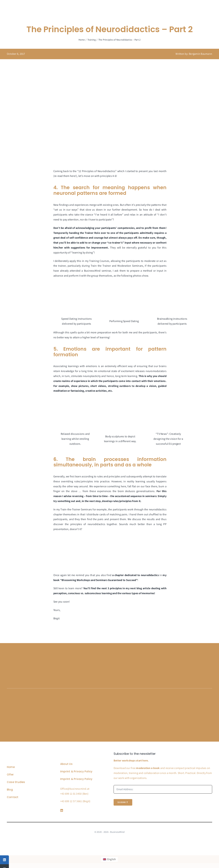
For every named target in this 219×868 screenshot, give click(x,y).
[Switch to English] (109, 859)
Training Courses (99, 261)
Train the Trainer (101, 266)
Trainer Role (92, 233)
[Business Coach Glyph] (26, 753)
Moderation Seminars (130, 266)
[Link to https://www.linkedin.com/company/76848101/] (82, 810)
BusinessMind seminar (98, 271)
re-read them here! (65, 176)
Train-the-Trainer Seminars (76, 509)
